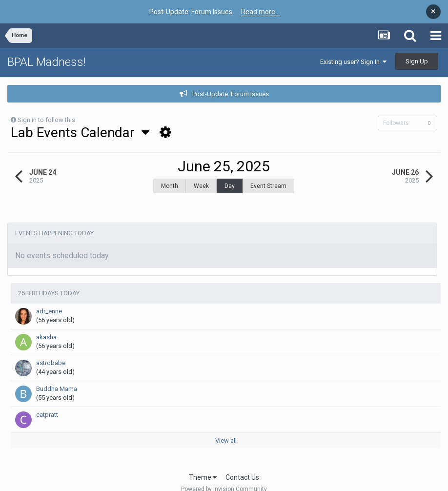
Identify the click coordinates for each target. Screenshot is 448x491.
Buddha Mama (57, 389)
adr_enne (49, 311)
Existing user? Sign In (353, 62)
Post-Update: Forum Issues (231, 94)
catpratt (47, 415)
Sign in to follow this (46, 120)
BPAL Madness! (47, 62)
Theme (203, 477)
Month (170, 186)
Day (230, 186)
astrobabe (51, 363)
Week (201, 186)
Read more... (260, 12)
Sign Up (417, 61)
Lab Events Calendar (80, 133)
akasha (46, 337)
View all (226, 440)
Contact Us (242, 477)
